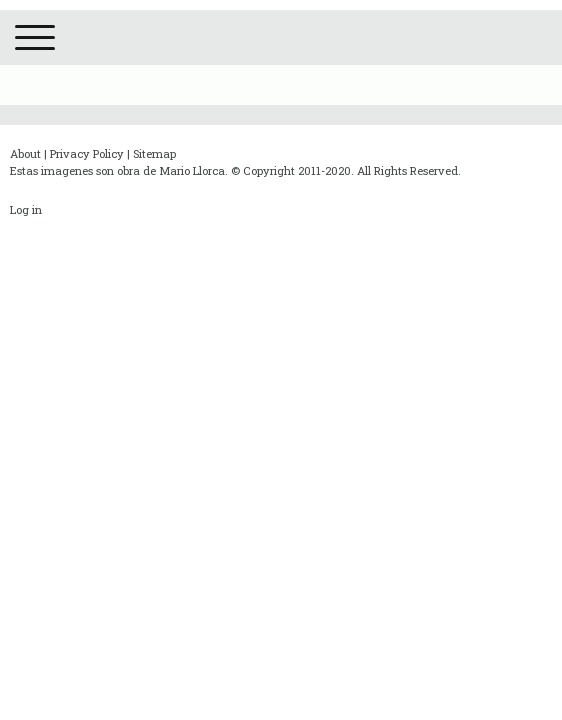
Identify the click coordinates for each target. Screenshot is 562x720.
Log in (26, 209)
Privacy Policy (87, 153)
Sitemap (154, 153)
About (25, 153)
